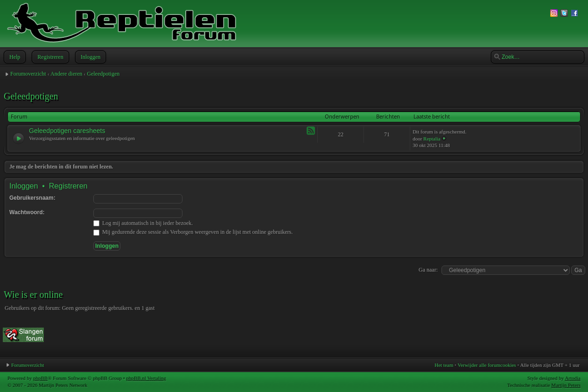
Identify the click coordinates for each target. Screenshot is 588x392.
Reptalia (432, 139)
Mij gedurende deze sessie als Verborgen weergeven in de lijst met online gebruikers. (193, 232)
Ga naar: (428, 270)
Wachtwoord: (27, 212)
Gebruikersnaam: (32, 198)
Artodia (573, 378)
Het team (444, 365)
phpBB (40, 378)
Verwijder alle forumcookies (486, 365)
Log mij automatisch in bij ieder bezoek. (143, 223)
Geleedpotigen (103, 74)
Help (14, 57)
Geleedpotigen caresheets (67, 131)
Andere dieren (66, 74)
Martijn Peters (566, 385)
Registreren (49, 57)
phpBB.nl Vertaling (146, 378)
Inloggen (90, 57)
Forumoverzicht (28, 74)
